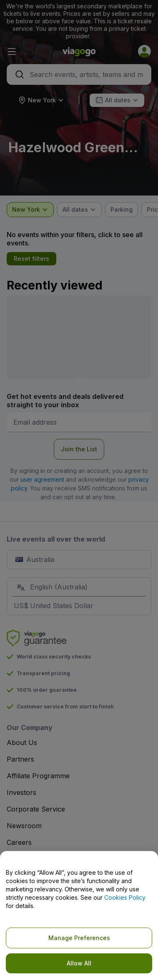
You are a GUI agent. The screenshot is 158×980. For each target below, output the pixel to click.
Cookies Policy (125, 897)
